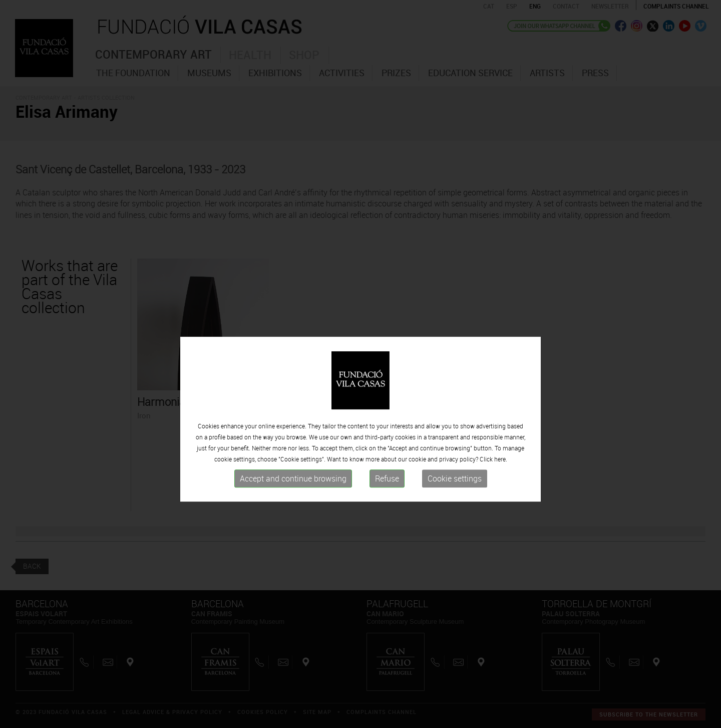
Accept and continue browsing (293, 493)
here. (501, 473)
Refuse (387, 493)
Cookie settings (455, 493)
